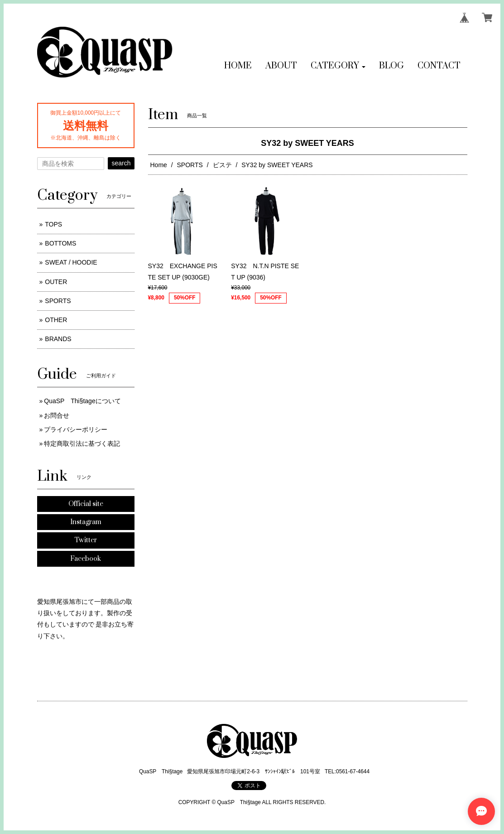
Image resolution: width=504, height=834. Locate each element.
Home (159, 165)
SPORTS (190, 165)
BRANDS (58, 339)
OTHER (56, 320)
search (121, 163)
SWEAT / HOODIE (71, 262)
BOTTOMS (60, 243)
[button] (338, 66)
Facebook (86, 559)
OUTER (56, 282)
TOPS (53, 224)
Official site (86, 504)
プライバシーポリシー (76, 429)
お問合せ (57, 415)
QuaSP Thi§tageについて (82, 401)
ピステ (222, 165)
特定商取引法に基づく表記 (82, 444)
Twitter (86, 540)
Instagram (86, 522)
